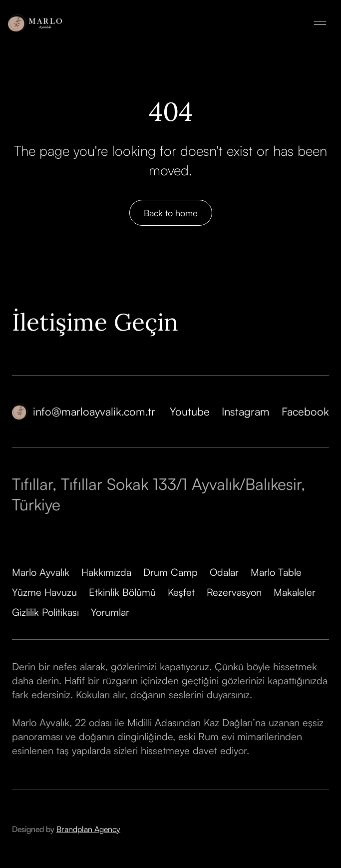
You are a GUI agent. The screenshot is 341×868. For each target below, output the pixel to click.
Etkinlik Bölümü (122, 592)
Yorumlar (110, 612)
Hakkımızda (106, 572)
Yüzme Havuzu (44, 592)
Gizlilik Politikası (45, 612)
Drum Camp (170, 572)
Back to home (171, 213)
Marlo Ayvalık (41, 572)
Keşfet (181, 592)
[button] (320, 23)
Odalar (224, 572)
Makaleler (295, 592)
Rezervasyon (234, 592)
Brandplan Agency (88, 829)
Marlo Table (276, 572)
